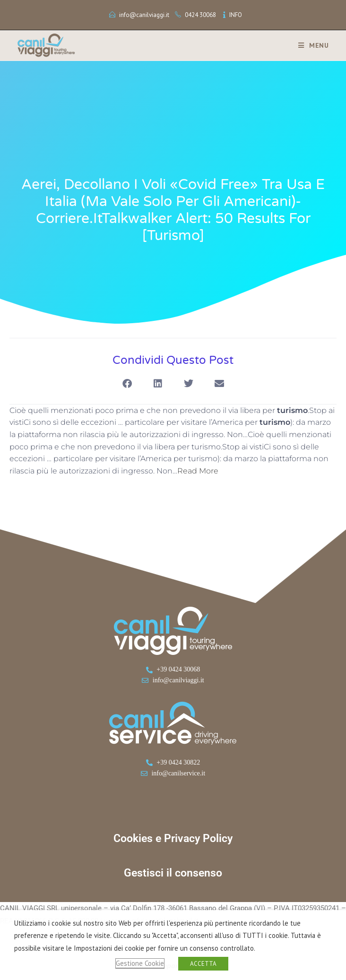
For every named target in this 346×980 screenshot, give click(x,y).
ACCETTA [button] (203, 964)
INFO (236, 15)
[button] (127, 384)
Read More (198, 471)
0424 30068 (200, 15)
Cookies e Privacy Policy (173, 838)
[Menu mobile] (310, 45)
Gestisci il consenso (173, 873)
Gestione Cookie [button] (140, 963)
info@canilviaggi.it (144, 15)
